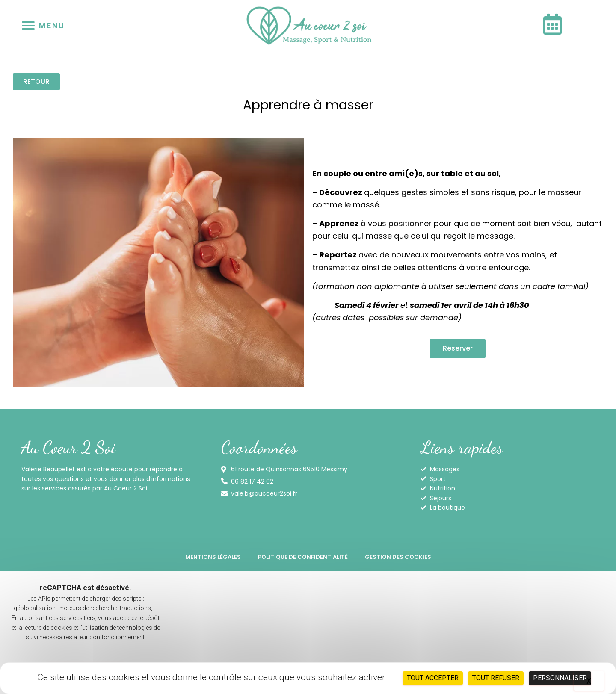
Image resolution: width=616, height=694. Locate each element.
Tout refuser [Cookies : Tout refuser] (496, 678)
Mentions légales (213, 557)
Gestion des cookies (398, 557)
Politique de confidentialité (303, 557)
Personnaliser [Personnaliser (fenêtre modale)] (560, 678)
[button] (36, 82)
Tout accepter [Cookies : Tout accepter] (433, 678)
